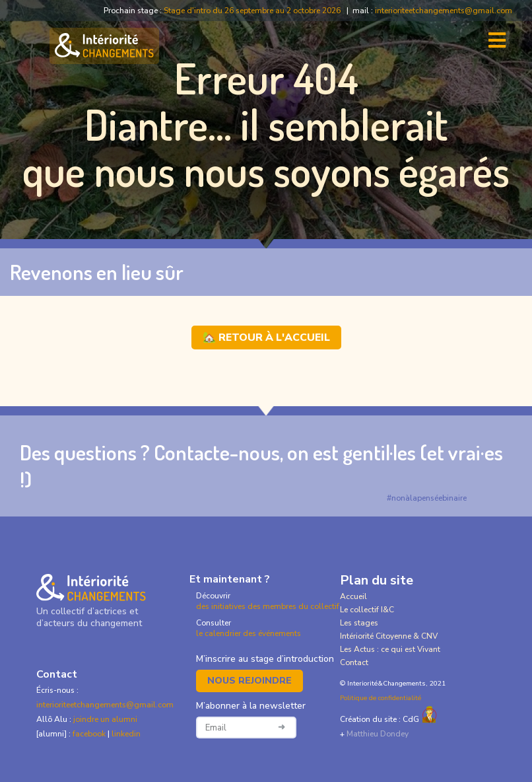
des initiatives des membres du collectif (268, 606)
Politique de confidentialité (381, 698)
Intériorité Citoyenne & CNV (389, 636)
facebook (90, 734)
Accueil (353, 596)
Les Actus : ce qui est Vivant (390, 649)
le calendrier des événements (249, 633)
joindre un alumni (105, 719)
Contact (354, 662)
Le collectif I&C (367, 610)
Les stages (359, 623)
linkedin (126, 734)
